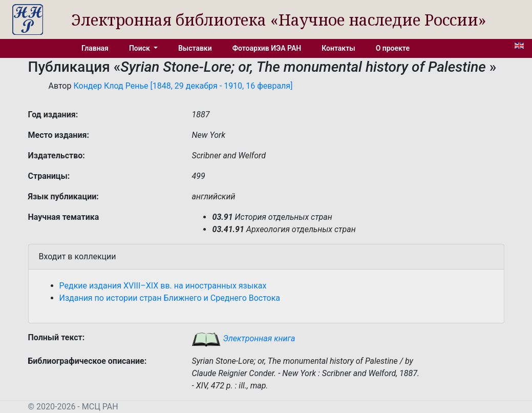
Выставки (195, 48)
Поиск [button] (140, 48)
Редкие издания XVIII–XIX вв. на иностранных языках (163, 286)
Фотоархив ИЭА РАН (267, 48)
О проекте (393, 48)
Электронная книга (243, 338)
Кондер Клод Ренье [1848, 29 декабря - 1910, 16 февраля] (183, 86)
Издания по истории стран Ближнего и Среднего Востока (170, 298)
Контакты (338, 48)
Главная (95, 48)
